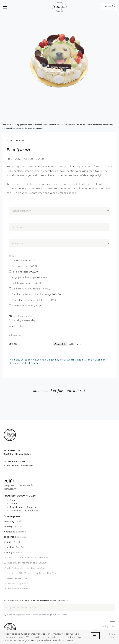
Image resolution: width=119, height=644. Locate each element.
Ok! (95, 636)
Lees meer (112, 636)
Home (10, 141)
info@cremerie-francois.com (18, 465)
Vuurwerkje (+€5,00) (23, 260)
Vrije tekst (18, 326)
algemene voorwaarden (27, 615)
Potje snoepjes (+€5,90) (25, 272)
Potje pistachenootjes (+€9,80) (29, 277)
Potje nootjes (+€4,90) (24, 266)
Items (109, 7)
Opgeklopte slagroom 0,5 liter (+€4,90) (34, 300)
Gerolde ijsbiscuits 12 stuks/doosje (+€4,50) (37, 294)
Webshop (20, 141)
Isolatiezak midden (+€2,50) (28, 306)
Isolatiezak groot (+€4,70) (26, 283)
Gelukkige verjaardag (24, 320)
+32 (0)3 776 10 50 (14, 462)
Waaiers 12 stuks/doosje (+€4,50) (31, 289)
